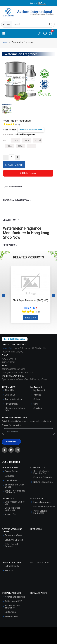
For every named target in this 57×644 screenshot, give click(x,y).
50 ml (27, 140)
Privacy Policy (11, 404)
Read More (30, 318)
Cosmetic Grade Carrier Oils (13, 509)
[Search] (51, 24)
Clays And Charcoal (14, 540)
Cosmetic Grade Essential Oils (41, 472)
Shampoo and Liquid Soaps (15, 486)
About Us (9, 390)
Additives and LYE (13, 601)
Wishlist (37, 395)
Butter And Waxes (14, 535)
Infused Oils (10, 514)
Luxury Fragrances (42, 502)
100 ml (38, 140)
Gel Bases (10, 476)
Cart (35, 404)
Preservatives (11, 616)
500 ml (21, 146)
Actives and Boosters (15, 597)
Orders (37, 399)
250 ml (9, 146)
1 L (32, 146)
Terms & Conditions (14, 399)
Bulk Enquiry (28, 173)
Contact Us (10, 395)
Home (5, 42)
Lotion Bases (11, 480)
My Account (39, 390)
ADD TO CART (14, 165)
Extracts (9, 571)
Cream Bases (11, 471)
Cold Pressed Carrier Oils (15, 503)
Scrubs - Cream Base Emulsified (15, 492)
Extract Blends (12, 566)
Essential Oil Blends (43, 477)
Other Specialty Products (12, 545)
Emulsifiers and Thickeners (12, 607)
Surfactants (11, 612)
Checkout (38, 408)
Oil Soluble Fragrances (44, 507)
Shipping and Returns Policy (15, 409)
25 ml (16, 140)
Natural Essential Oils (43, 482)
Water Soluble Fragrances (40, 512)
